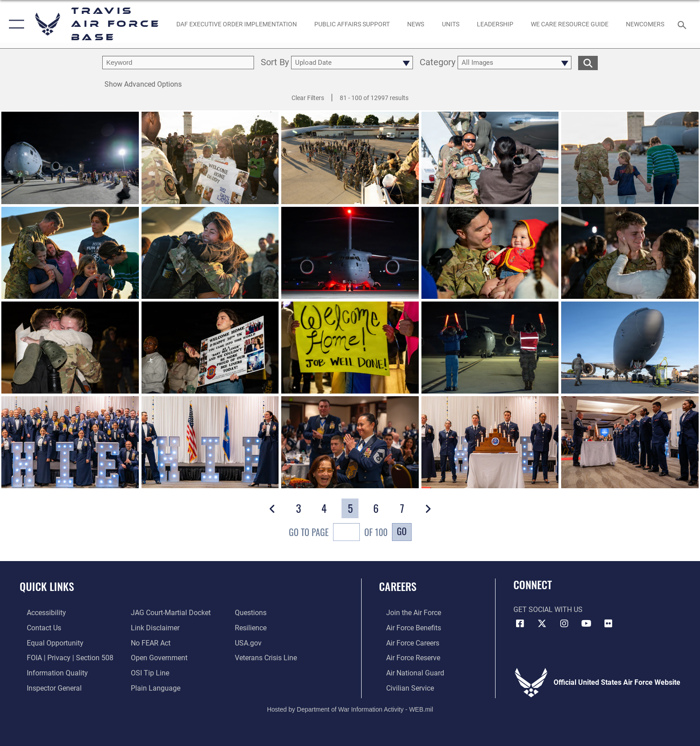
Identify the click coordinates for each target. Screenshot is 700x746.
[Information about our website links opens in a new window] (153, 627)
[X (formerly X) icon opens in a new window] (542, 624)
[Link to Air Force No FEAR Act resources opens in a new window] (148, 643)
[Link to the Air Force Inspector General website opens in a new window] (47, 687)
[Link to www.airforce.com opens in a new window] (406, 613)
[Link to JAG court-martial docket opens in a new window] (169, 613)
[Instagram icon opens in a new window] (564, 624)
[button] (15, 24)
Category (437, 63)
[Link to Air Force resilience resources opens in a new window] (253, 627)
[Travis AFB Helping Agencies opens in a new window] (569, 24)
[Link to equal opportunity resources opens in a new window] (48, 643)
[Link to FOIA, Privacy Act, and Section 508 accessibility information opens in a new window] (63, 657)
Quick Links (47, 586)
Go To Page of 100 (338, 533)
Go (402, 531)
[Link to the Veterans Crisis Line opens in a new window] (268, 657)
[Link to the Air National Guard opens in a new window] (408, 672)
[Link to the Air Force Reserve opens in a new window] (406, 657)
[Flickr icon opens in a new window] (608, 624)
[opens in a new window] (39, 613)
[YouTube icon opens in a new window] (587, 624)
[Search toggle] (683, 24)
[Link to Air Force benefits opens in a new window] (406, 627)
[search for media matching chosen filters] (588, 63)
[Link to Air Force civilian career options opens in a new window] (403, 687)
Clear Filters (308, 98)
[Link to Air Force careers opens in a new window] (406, 643)
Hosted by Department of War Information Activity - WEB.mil (350, 708)
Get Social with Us (548, 610)
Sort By (275, 63)
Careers (398, 586)
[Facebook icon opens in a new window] (520, 624)
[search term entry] (178, 63)
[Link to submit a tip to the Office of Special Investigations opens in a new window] (148, 672)
